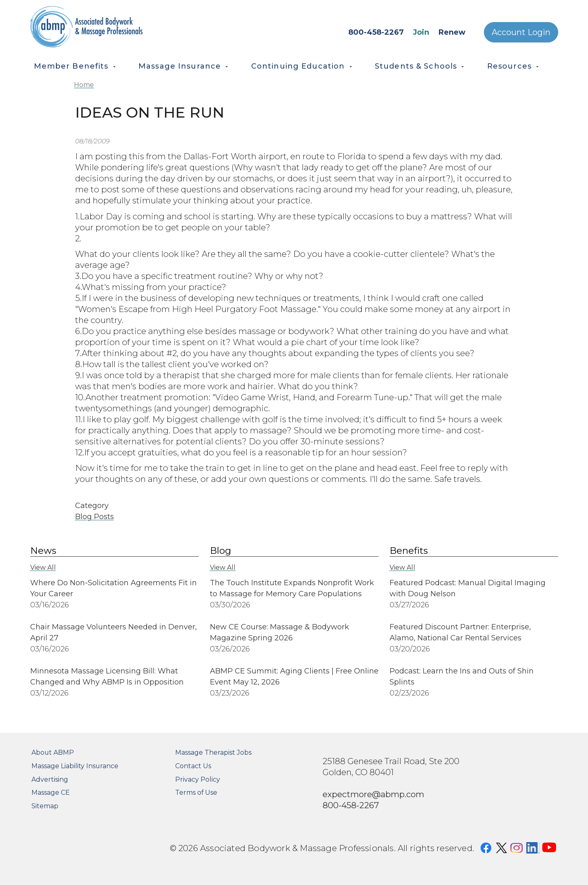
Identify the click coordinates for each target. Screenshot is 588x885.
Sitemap (45, 806)
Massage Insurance (180, 66)
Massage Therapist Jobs (213, 752)
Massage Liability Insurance (75, 766)
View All (43, 567)
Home (84, 85)
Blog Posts (95, 517)
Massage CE (51, 792)
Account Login (521, 32)
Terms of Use (196, 792)
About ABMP (53, 752)
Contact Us (193, 766)
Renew (452, 32)
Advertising (50, 779)
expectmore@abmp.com (373, 794)
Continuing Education (298, 66)
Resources (509, 66)
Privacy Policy (198, 779)
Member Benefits (71, 66)
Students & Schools (416, 66)
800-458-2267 (376, 32)
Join (421, 32)
